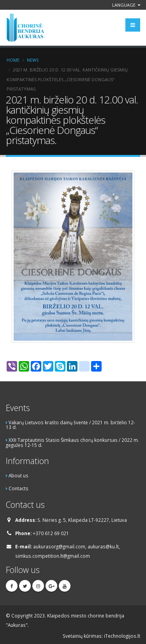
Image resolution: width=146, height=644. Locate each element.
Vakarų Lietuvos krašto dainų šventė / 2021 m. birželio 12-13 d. (70, 425)
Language (126, 5)
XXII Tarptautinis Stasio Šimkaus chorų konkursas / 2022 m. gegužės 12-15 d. (72, 442)
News (33, 60)
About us (18, 475)
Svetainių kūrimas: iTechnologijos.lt (101, 636)
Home (13, 60)
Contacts (18, 488)
